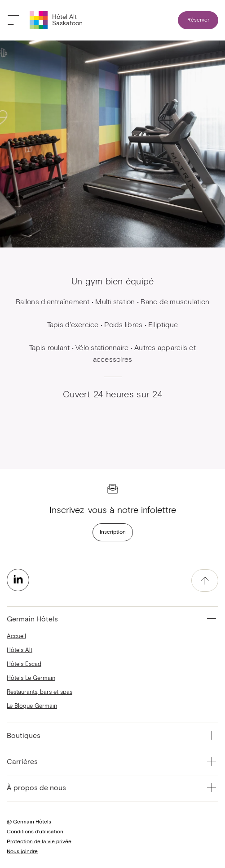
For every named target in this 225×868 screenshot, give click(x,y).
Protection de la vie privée (39, 842)
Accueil (16, 636)
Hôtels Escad (24, 664)
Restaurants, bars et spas (40, 692)
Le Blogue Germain (32, 706)
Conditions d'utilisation (35, 832)
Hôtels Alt (20, 650)
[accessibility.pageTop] (205, 580)
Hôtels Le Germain (31, 678)
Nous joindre (22, 852)
